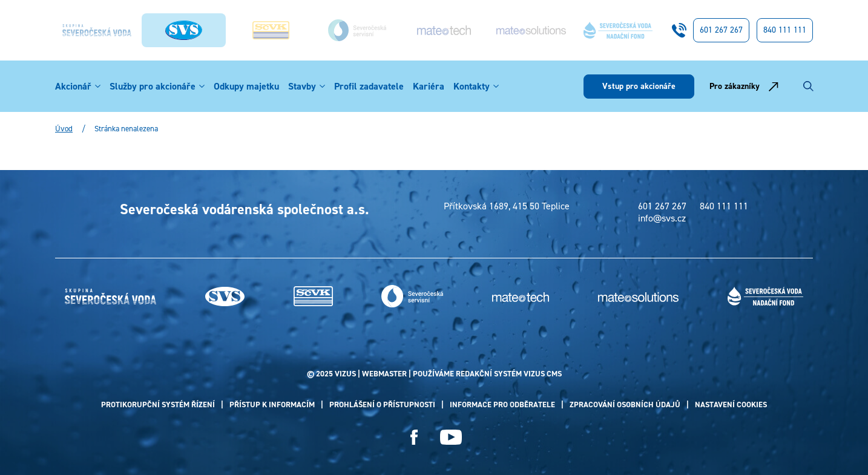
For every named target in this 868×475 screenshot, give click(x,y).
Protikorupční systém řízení (158, 405)
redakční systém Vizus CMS (509, 374)
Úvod (64, 129)
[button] (98, 87)
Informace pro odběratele (502, 405)
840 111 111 (785, 30)
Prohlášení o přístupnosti (382, 405)
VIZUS (345, 374)
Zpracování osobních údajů (625, 405)
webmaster (384, 374)
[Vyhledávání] (808, 87)
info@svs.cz (662, 218)
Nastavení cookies (731, 405)
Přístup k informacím (272, 405)
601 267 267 (721, 30)
